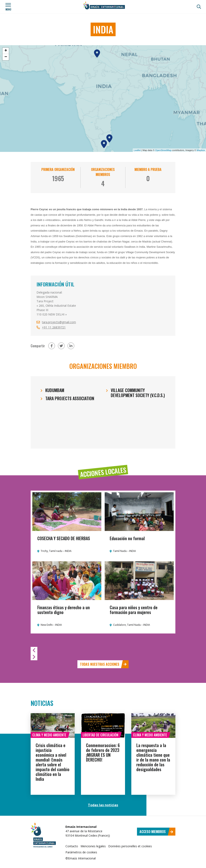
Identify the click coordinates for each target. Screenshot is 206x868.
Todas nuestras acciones (103, 664)
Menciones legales (93, 846)
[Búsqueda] (199, 7)
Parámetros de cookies (81, 852)
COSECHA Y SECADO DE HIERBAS (64, 538)
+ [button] (6, 51)
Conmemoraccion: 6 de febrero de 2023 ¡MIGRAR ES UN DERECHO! (103, 752)
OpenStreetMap (163, 150)
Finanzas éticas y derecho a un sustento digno (64, 610)
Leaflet (137, 150)
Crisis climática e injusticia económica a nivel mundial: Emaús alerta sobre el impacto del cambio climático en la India (53, 762)
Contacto (72, 846)
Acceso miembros (156, 832)
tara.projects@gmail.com (59, 322)
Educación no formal (127, 538)
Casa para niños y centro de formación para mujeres (134, 610)
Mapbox (201, 150)
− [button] (6, 57)
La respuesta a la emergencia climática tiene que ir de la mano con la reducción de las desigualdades (153, 757)
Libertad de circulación (100, 735)
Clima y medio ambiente (49, 735)
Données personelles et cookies (130, 846)
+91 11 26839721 (54, 327)
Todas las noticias (103, 805)
